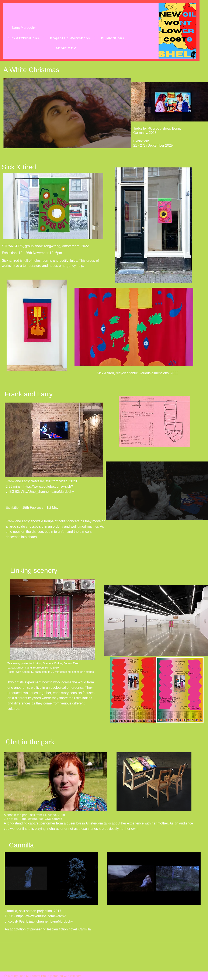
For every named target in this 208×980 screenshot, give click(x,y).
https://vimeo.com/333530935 (41, 819)
